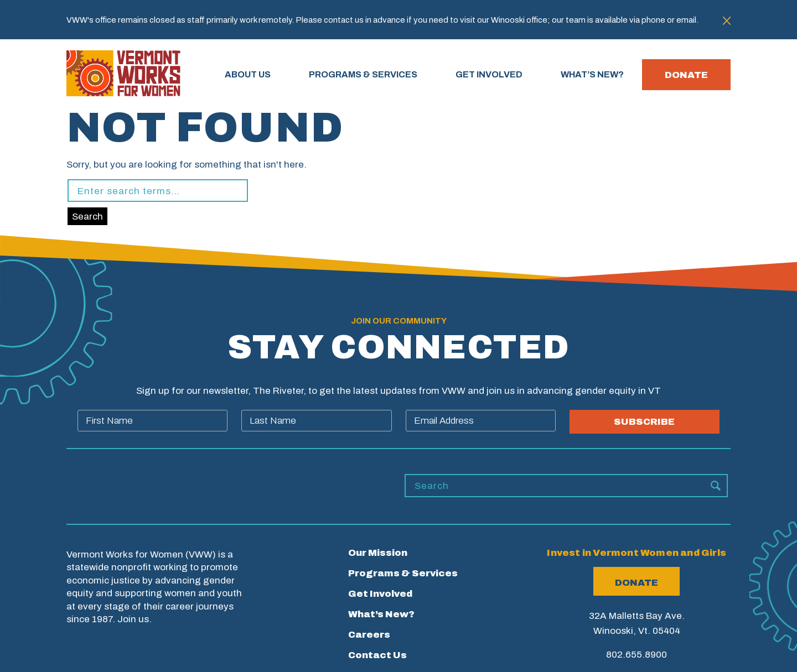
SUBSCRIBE (644, 422)
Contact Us (377, 655)
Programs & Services (403, 573)
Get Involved (380, 594)
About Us (248, 74)
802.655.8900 (636, 655)
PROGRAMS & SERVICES (363, 74)
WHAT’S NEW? (592, 74)
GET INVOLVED (489, 74)
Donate (686, 75)
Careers (369, 635)
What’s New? (381, 614)
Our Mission (378, 553)
